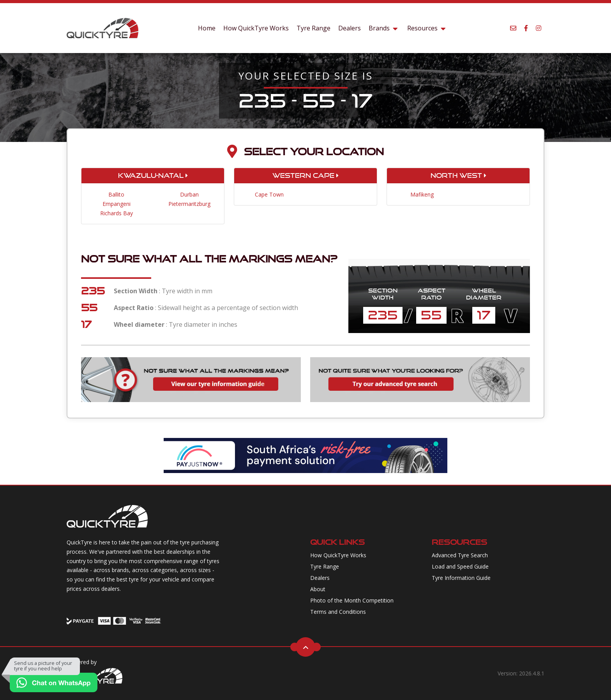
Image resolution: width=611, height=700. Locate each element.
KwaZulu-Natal (153, 175)
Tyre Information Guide (461, 578)
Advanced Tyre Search (460, 555)
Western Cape (305, 175)
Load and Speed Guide (460, 566)
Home (207, 28)
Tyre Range (313, 28)
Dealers (350, 28)
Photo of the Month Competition (352, 600)
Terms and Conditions (338, 612)
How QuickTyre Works (256, 28)
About (318, 589)
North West (458, 175)
